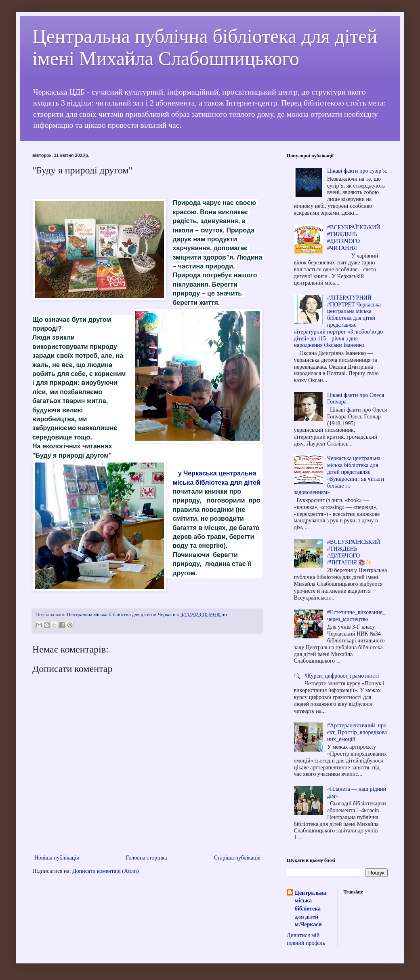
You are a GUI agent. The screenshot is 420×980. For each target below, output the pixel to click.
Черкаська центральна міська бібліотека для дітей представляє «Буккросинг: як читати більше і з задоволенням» (339, 475)
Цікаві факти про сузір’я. (357, 171)
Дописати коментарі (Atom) (105, 871)
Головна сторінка (147, 858)
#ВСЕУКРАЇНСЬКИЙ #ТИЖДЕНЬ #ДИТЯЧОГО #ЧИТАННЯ (354, 238)
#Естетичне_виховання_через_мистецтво (356, 616)
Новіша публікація (57, 858)
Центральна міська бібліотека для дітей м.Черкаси (310, 909)
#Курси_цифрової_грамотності (342, 676)
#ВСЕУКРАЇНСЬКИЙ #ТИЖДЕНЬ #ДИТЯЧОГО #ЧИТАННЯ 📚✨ (354, 552)
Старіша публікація (237, 858)
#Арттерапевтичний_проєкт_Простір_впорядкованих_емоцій (357, 732)
